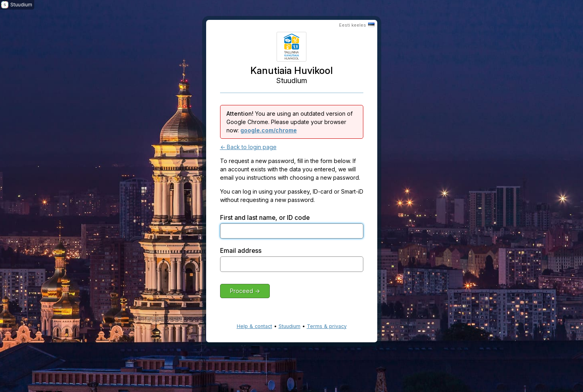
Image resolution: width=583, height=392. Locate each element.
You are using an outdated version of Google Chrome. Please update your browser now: (290, 122)
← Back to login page (248, 147)
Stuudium (290, 326)
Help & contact (254, 326)
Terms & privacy (327, 326)
